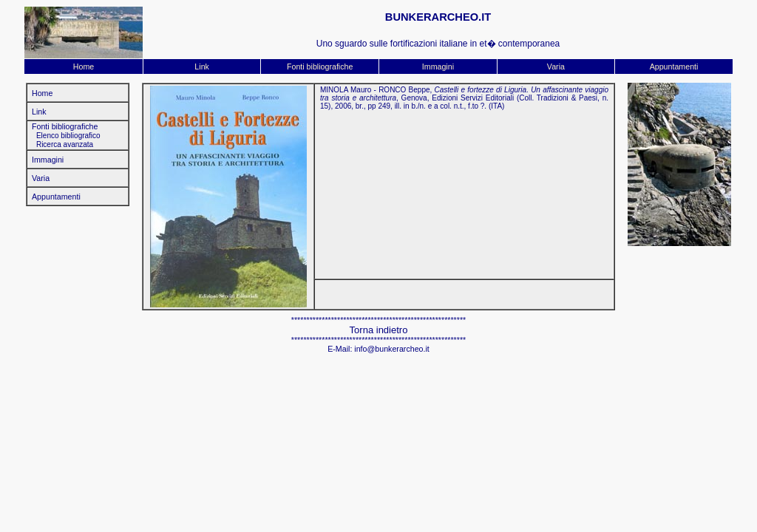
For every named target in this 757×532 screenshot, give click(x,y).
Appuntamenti (674, 66)
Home (84, 66)
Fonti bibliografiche (320, 66)
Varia (556, 66)
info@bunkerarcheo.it (391, 349)
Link (202, 66)
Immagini (438, 66)
